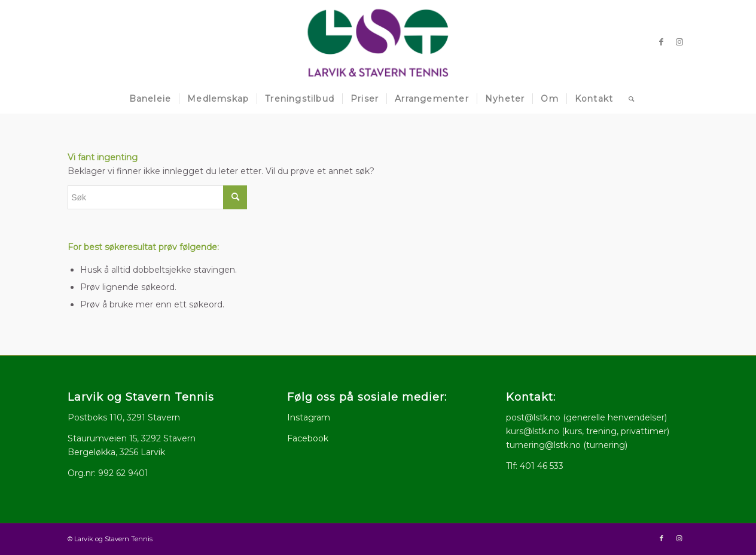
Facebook (308, 438)
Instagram (309, 417)
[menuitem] (150, 99)
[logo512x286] (378, 42)
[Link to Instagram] (679, 42)
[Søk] (628, 99)
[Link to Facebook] (661, 42)
